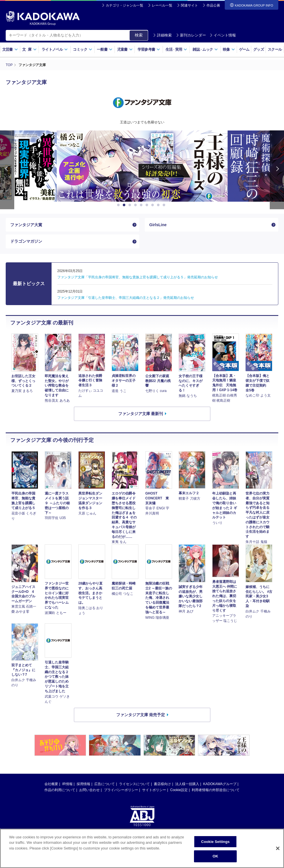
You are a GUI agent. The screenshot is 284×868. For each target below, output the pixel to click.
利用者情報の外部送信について (216, 790)
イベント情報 (223, 35)
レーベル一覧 (162, 5)
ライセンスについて (134, 784)
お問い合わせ (89, 790)
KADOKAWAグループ (220, 784)
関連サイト (189, 5)
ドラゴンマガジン (26, 241)
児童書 (125, 49)
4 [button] (136, 205)
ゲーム (244, 49)
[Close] (278, 848)
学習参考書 (149, 49)
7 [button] (154, 205)
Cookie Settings (215, 842)
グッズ (259, 49)
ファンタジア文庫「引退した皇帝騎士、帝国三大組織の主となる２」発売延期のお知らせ (126, 298)
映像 (229, 49)
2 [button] (125, 205)
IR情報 (68, 784)
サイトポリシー (154, 790)
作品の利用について (60, 790)
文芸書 (10, 49)
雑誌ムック (205, 49)
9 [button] (165, 205)
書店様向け (162, 784)
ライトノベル (55, 49)
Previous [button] (7, 170)
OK (215, 856)
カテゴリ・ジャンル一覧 (124, 5)
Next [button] (277, 170)
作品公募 (213, 5)
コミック (82, 49)
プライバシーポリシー (121, 790)
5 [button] (142, 205)
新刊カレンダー (191, 35)
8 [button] (159, 205)
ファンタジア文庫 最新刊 (141, 414)
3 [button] (131, 205)
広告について (105, 784)
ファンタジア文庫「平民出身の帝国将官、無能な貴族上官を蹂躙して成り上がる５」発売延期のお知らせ (138, 277)
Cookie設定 (179, 790)
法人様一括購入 (187, 784)
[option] (142, 166)
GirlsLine (158, 225)
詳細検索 (162, 35)
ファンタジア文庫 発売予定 (141, 715)
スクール (275, 49)
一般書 (105, 49)
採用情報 (83, 784)
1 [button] (119, 205)
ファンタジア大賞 (26, 225)
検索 (139, 35)
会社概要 (51, 784)
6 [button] (148, 205)
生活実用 (176, 49)
